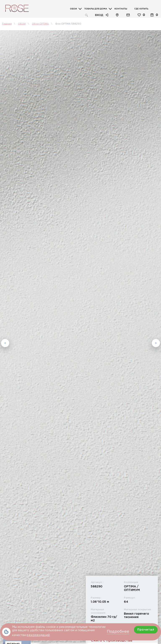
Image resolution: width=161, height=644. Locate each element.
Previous (5, 343)
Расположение (117, 15)
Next (156, 343)
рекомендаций (38, 635)
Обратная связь (128, 15)
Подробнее (118, 632)
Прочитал (146, 630)
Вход (99, 15)
